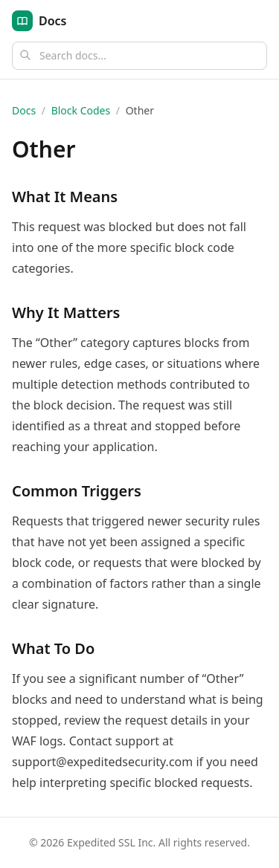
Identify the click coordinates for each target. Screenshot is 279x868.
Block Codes (81, 110)
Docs (24, 110)
